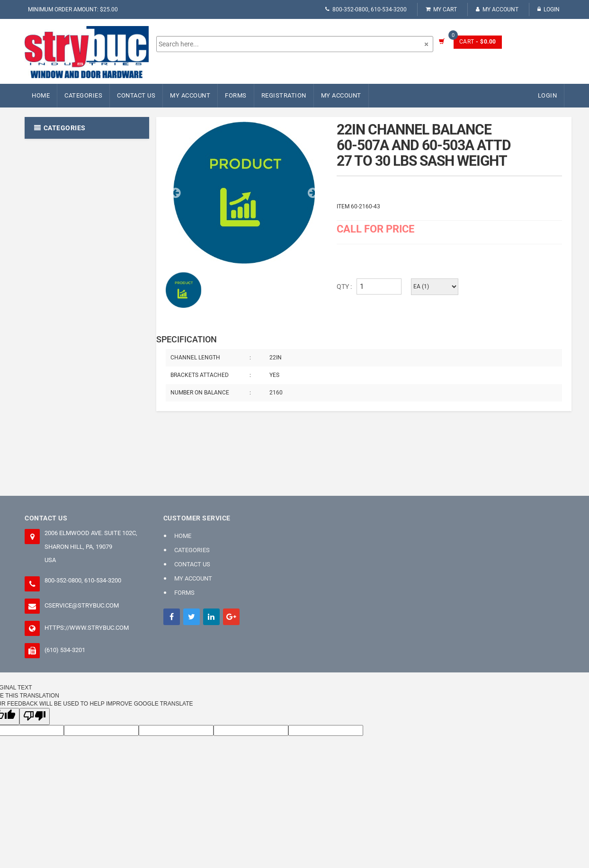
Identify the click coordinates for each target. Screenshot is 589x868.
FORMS (236, 95)
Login (549, 9)
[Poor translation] (35, 716)
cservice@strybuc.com (82, 605)
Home (41, 95)
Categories (83, 95)
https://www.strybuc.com (87, 628)
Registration (284, 95)
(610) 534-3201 (65, 650)
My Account (497, 9)
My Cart (441, 9)
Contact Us (136, 95)
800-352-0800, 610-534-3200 (366, 9)
